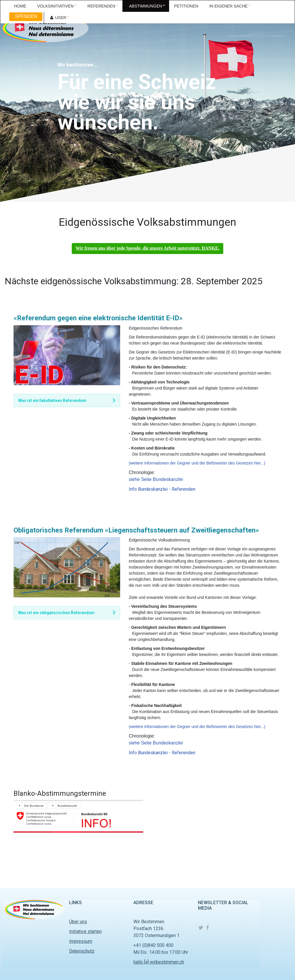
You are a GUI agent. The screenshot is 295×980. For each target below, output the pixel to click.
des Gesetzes (241, 463)
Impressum (81, 941)
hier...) (260, 463)
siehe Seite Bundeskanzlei (156, 479)
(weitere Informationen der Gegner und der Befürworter (179, 463)
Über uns (78, 922)
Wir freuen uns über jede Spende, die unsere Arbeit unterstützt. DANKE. (147, 248)
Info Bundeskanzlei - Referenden (162, 489)
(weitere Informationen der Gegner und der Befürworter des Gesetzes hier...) (197, 727)
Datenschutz (82, 951)
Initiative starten (85, 931)
